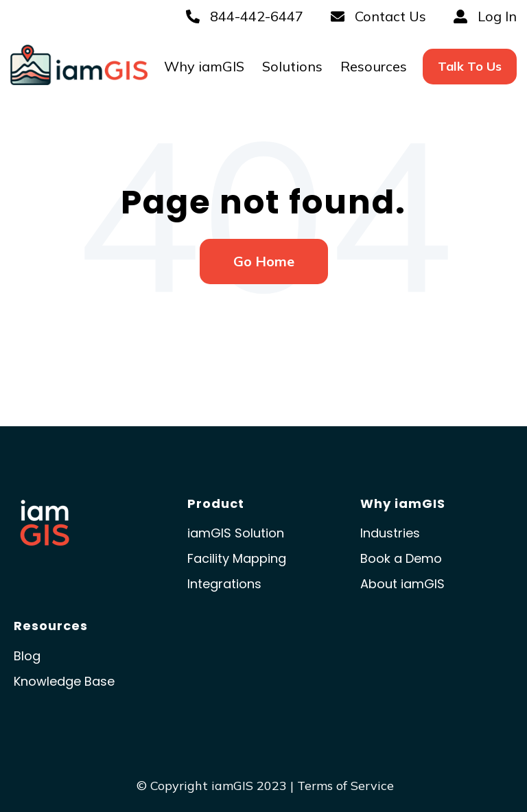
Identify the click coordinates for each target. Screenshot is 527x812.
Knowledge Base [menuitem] (64, 681)
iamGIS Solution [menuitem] (236, 533)
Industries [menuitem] (390, 533)
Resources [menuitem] (374, 66)
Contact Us (378, 16)
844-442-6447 (245, 16)
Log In (485, 16)
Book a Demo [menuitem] (401, 558)
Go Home (264, 261)
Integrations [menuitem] (224, 584)
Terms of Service (346, 786)
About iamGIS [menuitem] (402, 584)
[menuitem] (470, 66)
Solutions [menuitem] (292, 66)
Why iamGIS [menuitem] (204, 66)
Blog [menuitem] (27, 656)
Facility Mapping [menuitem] (237, 558)
